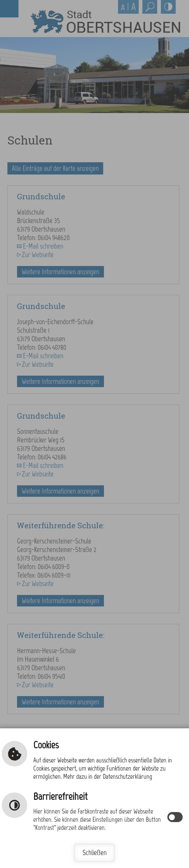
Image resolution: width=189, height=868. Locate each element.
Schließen (94, 853)
